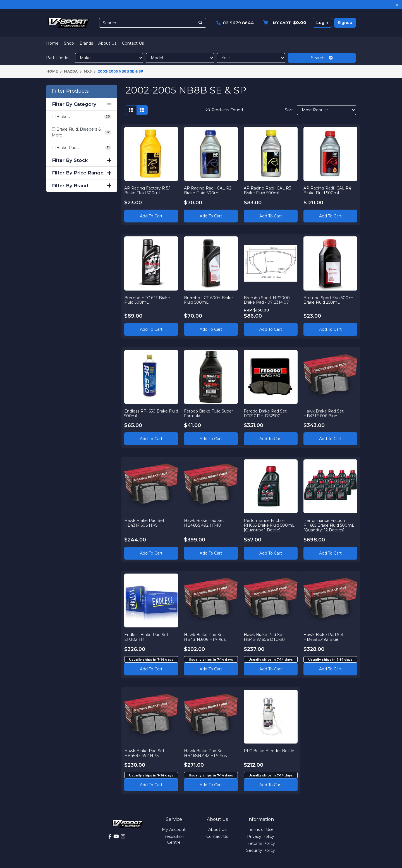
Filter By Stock (82, 160)
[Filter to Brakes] (82, 117)
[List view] (142, 110)
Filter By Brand (82, 186)
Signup (345, 23)
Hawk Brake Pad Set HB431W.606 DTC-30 (265, 637)
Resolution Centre (174, 839)
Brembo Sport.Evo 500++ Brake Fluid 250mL (328, 300)
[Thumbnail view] (131, 110)
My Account (174, 829)
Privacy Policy (261, 836)
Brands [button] (86, 43)
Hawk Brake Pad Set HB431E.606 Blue (324, 413)
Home (52, 43)
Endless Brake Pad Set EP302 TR (147, 637)
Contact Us (133, 43)
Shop (69, 43)
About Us (107, 43)
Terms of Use (261, 829)
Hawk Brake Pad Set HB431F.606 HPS (145, 523)
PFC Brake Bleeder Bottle (269, 750)
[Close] (397, 5)
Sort (289, 110)
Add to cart (151, 669)
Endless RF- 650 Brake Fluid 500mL (146, 413)
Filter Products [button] (70, 91)
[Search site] (201, 23)
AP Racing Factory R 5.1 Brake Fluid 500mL (148, 190)
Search (322, 58)
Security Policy (261, 850)
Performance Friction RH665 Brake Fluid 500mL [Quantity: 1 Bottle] (269, 525)
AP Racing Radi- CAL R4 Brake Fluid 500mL (327, 190)
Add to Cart (151, 216)
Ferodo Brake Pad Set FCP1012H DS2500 (265, 413)
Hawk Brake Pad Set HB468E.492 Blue (324, 637)
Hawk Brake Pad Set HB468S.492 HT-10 (204, 523)
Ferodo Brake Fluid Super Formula (209, 413)
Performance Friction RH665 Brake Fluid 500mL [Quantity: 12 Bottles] (329, 525)
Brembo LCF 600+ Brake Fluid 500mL (209, 300)
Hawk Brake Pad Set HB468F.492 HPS (145, 753)
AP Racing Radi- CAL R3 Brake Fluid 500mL (268, 190)
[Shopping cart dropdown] (283, 23)
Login (322, 23)
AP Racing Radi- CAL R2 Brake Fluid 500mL (208, 190)
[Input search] (147, 23)
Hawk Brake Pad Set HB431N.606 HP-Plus (205, 637)
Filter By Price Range (82, 173)
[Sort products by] (326, 110)
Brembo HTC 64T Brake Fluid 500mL (147, 300)
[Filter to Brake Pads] (82, 148)
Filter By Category (82, 104)
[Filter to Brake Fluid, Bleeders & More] (82, 132)
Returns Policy (261, 843)
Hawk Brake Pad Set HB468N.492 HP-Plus (206, 753)
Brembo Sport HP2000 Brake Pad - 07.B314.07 (267, 300)
